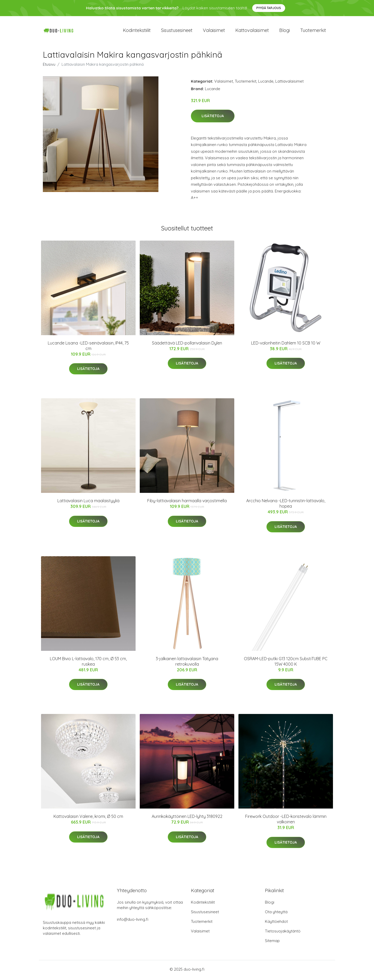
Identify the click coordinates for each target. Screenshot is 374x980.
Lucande (266, 83)
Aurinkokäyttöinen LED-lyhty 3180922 (187, 818)
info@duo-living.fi (133, 921)
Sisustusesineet (177, 31)
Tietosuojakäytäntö (283, 933)
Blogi (285, 31)
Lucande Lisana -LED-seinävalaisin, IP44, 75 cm (88, 347)
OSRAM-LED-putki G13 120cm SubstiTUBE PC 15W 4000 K (286, 663)
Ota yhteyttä (276, 914)
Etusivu (49, 66)
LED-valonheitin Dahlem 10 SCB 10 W (286, 345)
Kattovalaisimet (252, 31)
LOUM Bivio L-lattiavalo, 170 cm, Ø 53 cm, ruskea (88, 663)
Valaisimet (214, 31)
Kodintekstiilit (137, 31)
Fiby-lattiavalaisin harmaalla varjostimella (187, 502)
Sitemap (272, 942)
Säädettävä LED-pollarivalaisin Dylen (187, 345)
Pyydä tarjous (269, 8)
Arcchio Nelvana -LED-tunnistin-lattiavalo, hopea (286, 505)
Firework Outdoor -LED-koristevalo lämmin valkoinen (286, 821)
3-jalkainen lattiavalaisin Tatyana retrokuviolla (187, 663)
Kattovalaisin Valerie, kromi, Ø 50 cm (88, 818)
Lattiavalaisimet (289, 83)
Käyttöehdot (276, 923)
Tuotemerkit (313, 31)
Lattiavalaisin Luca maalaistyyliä (88, 502)
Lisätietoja (213, 118)
